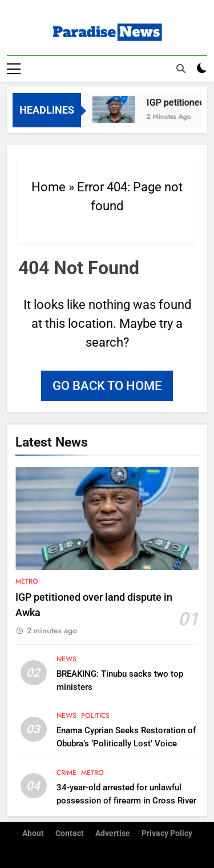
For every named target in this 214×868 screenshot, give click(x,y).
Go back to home (107, 386)
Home (49, 187)
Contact (70, 833)
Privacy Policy (167, 833)
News (66, 659)
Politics (95, 716)
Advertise (113, 833)
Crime (66, 773)
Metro (27, 581)
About (33, 833)
